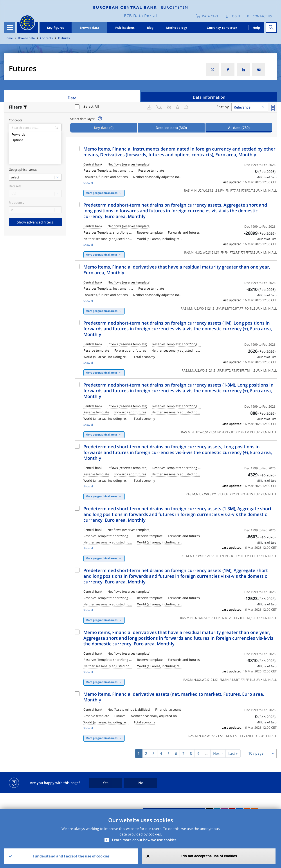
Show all (88, 183)
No (141, 783)
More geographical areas (102, 193)
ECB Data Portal (140, 16)
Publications (125, 28)
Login (235, 16)
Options (35, 139)
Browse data (89, 28)
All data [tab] (239, 128)
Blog (150, 28)
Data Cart (210, 16)
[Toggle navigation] (10, 27)
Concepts (47, 38)
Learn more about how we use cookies (144, 840)
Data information (209, 97)
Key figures (56, 28)
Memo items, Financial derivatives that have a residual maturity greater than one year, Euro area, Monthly (177, 270)
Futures (64, 38)
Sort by (223, 107)
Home (9, 38)
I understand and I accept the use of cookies (71, 856)
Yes (106, 783)
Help (256, 28)
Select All (91, 106)
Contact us (262, 16)
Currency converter (222, 28)
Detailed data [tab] (171, 128)
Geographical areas (23, 170)
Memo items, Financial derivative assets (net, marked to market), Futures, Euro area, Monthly (174, 697)
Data (72, 98)
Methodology (177, 28)
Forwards (35, 134)
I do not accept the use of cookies (209, 856)
